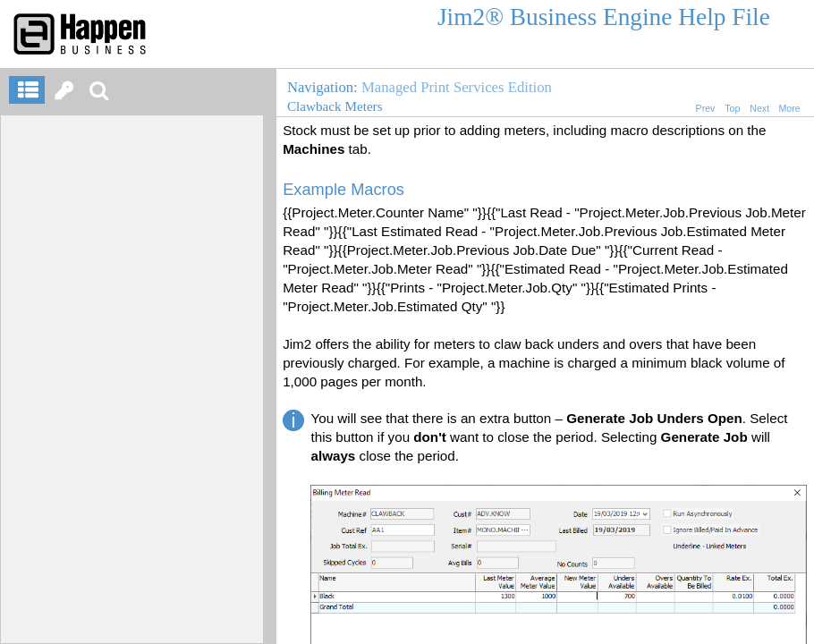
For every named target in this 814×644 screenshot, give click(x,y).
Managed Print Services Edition (457, 87)
